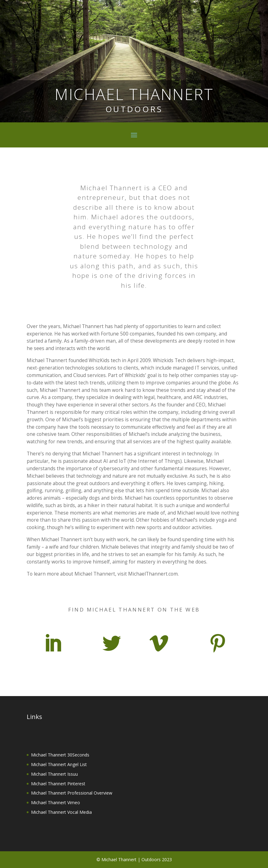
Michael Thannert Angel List (59, 764)
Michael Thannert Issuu (54, 774)
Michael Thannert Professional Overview (72, 793)
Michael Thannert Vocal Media (61, 812)
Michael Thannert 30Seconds (60, 755)
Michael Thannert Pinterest (58, 784)
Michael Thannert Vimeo (56, 802)
